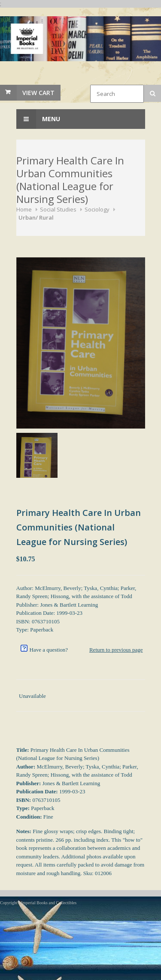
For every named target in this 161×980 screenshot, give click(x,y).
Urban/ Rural (36, 217)
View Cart (38, 93)
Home (24, 209)
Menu (38, 119)
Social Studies (58, 209)
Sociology (97, 209)
